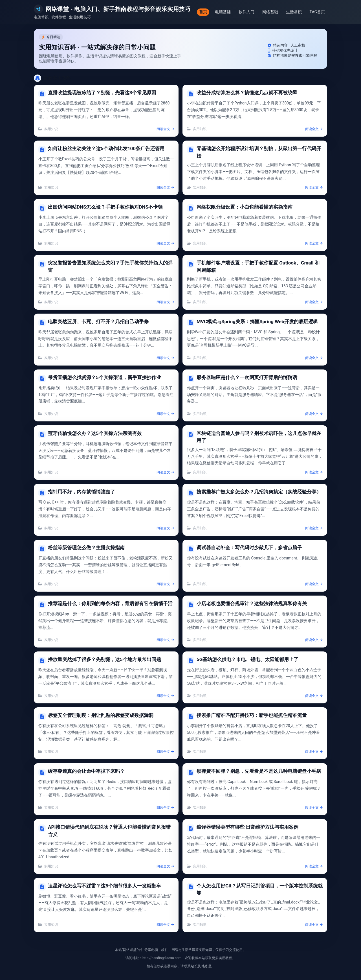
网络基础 (270, 12)
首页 (203, 12)
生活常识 (294, 12)
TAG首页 (317, 12)
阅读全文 (165, 129)
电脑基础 (223, 12)
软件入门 (246, 12)
